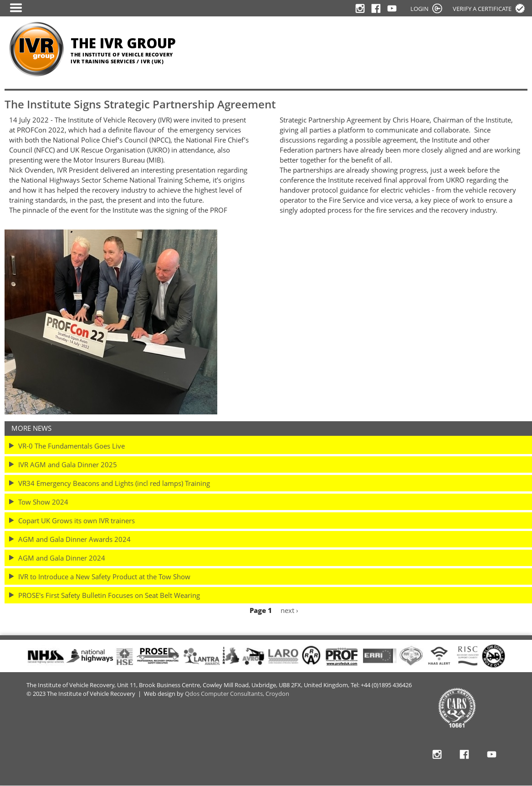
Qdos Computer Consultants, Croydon (237, 694)
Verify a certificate (482, 9)
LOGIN (419, 9)
